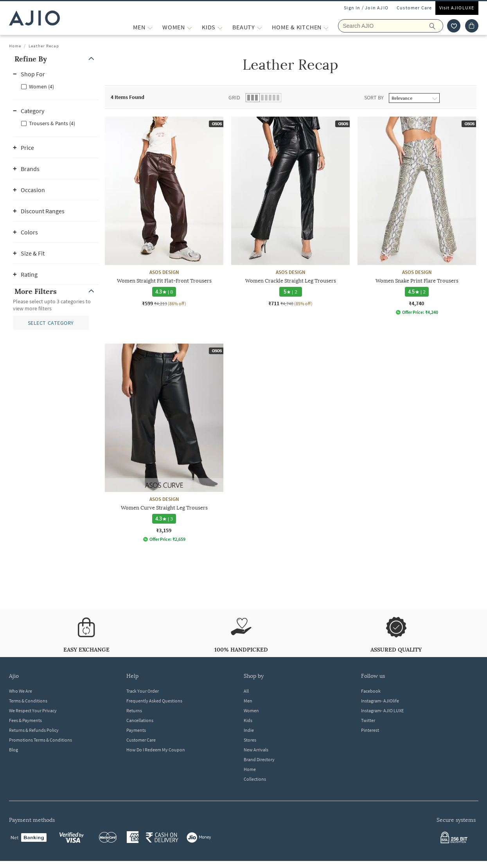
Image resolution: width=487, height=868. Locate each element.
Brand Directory (259, 759)
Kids (248, 720)
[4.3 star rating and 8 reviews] (164, 292)
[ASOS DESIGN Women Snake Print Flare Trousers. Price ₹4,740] (417, 216)
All (246, 691)
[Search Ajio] (391, 26)
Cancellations (140, 720)
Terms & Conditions (28, 701)
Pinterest (370, 730)
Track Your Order (143, 691)
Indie (249, 730)
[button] (56, 59)
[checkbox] (56, 86)
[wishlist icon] (454, 26)
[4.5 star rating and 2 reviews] (417, 292)
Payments (136, 730)
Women (251, 710)
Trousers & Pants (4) (52, 123)
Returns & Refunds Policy (34, 730)
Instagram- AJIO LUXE (382, 710)
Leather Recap (44, 46)
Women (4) (41, 86)
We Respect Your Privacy (33, 710)
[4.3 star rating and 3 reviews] (164, 519)
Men (248, 701)
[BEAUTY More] (260, 27)
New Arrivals (256, 750)
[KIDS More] (220, 27)
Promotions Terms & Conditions (40, 740)
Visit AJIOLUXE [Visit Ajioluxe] (457, 8)
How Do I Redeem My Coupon (156, 750)
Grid (234, 97)
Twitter (368, 720)
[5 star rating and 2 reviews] (290, 292)
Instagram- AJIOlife (380, 701)
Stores (250, 740)
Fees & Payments (25, 720)
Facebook (371, 691)
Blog (13, 750)
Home (15, 46)
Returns (134, 710)
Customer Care (414, 8)
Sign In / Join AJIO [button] (366, 8)
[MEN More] (150, 27)
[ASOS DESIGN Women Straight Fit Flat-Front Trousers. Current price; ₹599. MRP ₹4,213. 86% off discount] (164, 212)
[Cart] (472, 26)
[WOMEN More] (190, 27)
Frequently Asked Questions (154, 701)
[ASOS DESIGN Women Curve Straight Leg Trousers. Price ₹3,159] (164, 443)
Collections (255, 779)
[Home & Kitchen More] (326, 27)
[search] (436, 26)
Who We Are (21, 691)
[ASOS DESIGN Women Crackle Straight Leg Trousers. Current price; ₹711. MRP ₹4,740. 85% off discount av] (290, 212)
